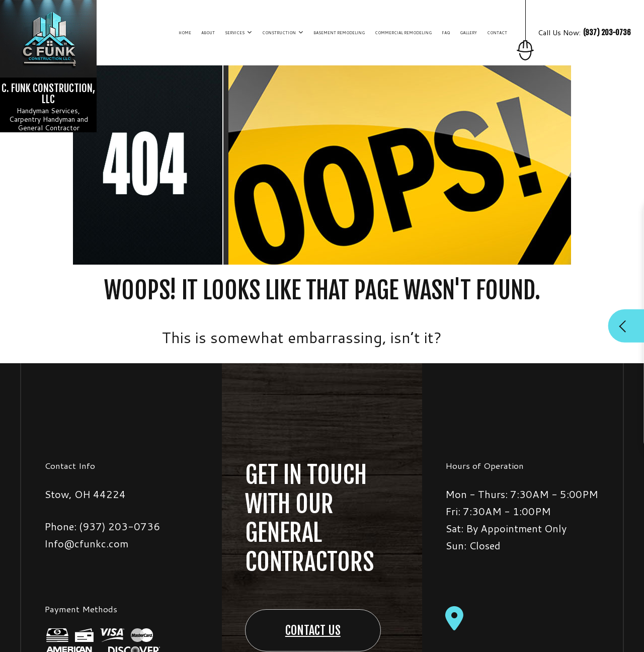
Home (185, 33)
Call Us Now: (578, 44)
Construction (279, 33)
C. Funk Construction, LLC (48, 94)
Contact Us (313, 630)
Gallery (468, 33)
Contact (497, 33)
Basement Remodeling (339, 33)
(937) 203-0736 (119, 526)
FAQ (446, 33)
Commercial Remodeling (403, 33)
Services (235, 33)
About (208, 33)
